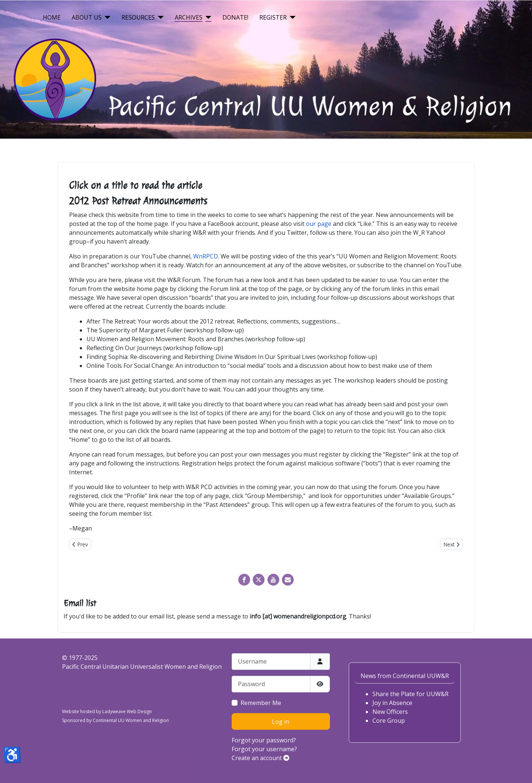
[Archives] (207, 17)
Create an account (260, 758)
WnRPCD (206, 256)
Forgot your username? (264, 749)
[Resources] (159, 17)
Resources (138, 17)
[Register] (291, 17)
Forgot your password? (264, 740)
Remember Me (261, 703)
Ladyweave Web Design (127, 711)
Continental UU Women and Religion (131, 720)
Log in (281, 722)
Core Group (389, 721)
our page (319, 224)
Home (52, 17)
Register (273, 17)
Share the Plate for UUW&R (410, 694)
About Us (87, 17)
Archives (189, 17)
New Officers (390, 712)
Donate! (235, 17)
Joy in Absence (392, 703)
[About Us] (106, 17)
